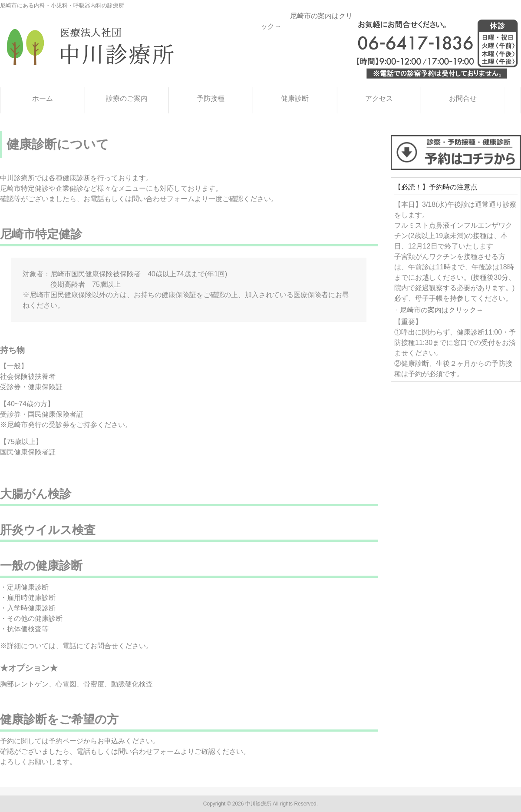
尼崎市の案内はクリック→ (442, 310)
